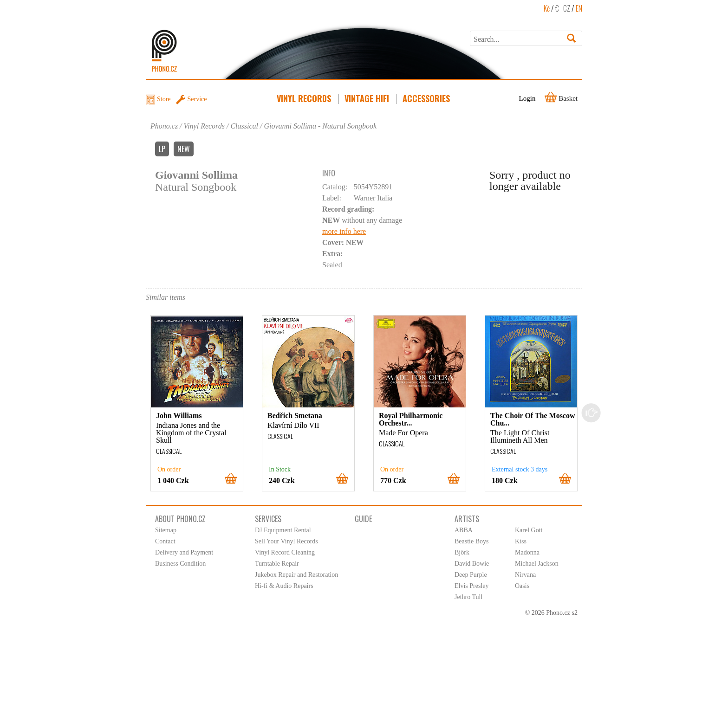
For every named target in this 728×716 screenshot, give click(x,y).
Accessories (427, 98)
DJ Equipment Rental (283, 530)
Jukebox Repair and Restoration (296, 575)
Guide (363, 519)
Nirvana (525, 575)
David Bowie (472, 564)
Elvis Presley (472, 586)
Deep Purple (471, 575)
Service (197, 99)
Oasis (522, 586)
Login (527, 98)
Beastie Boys (472, 541)
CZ (567, 8)
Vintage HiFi (368, 98)
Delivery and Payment (184, 552)
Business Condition (180, 564)
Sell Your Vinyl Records (286, 541)
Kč (547, 8)
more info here (344, 231)
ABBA (464, 530)
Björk (462, 552)
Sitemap (166, 530)
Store (164, 99)
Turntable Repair (277, 564)
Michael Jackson (537, 564)
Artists (467, 519)
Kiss (521, 541)
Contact (165, 541)
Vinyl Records (305, 98)
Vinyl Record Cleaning (285, 552)
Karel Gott (529, 530)
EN (579, 8)
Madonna (527, 552)
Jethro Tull (468, 597)
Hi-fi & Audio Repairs (284, 586)
